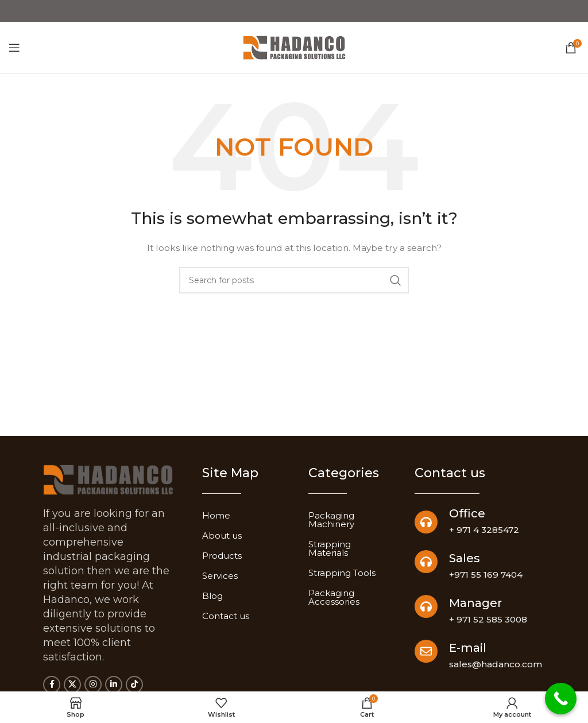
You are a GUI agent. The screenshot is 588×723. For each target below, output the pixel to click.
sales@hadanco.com (496, 664)
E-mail (468, 648)
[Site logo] (294, 48)
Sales (465, 558)
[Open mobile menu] (14, 48)
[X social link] (72, 685)
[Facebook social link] (52, 685)
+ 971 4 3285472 (484, 530)
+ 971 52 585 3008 (488, 619)
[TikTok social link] (134, 685)
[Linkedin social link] (114, 685)
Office (467, 513)
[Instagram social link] (93, 685)
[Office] (426, 522)
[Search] (294, 280)
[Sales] (426, 562)
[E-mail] (426, 651)
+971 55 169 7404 (486, 575)
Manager (475, 603)
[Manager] (426, 606)
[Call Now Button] (561, 699)
